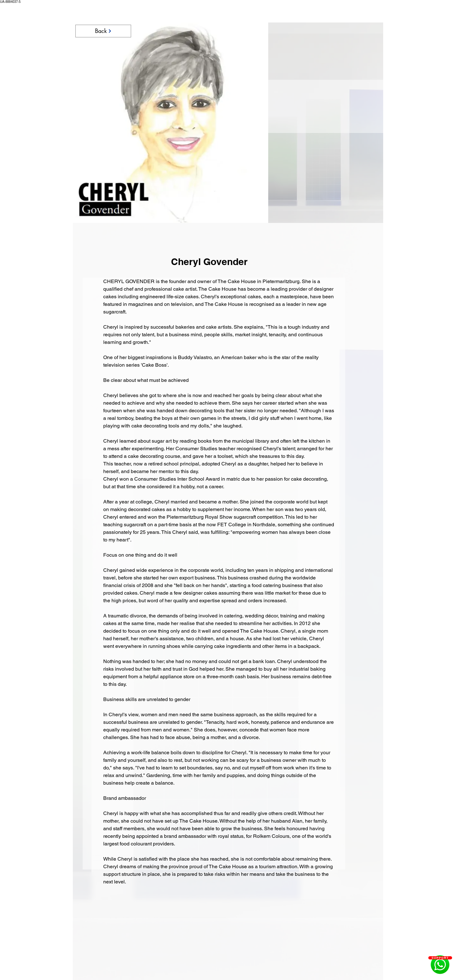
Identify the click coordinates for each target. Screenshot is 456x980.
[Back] (103, 31)
